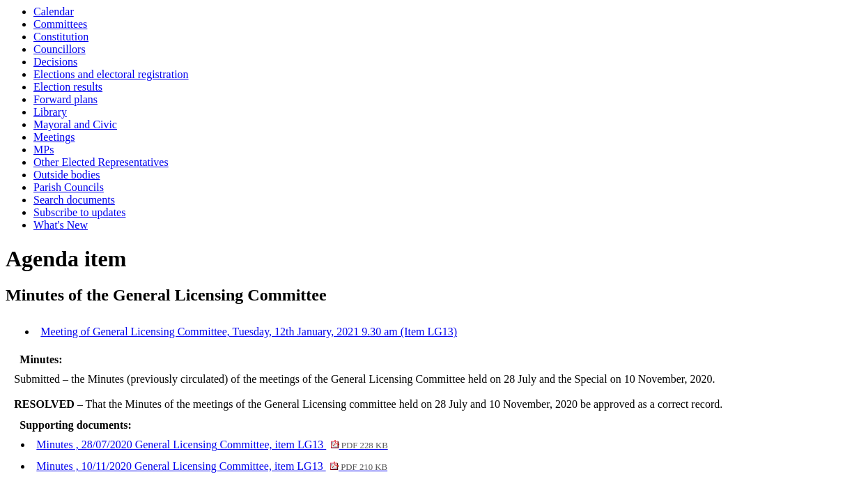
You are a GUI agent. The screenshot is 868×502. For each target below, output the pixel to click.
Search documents (74, 200)
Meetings (54, 137)
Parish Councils (69, 187)
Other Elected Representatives (101, 162)
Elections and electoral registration (111, 74)
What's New (61, 225)
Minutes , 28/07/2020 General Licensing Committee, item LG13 (212, 444)
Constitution (61, 37)
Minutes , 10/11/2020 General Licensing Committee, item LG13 (212, 466)
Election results (68, 87)
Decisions (55, 62)
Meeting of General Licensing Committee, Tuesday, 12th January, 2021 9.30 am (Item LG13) (249, 332)
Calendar (54, 12)
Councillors (60, 49)
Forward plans (65, 99)
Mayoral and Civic (75, 124)
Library (50, 112)
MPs (44, 150)
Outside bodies (67, 175)
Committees (60, 24)
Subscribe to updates (79, 212)
